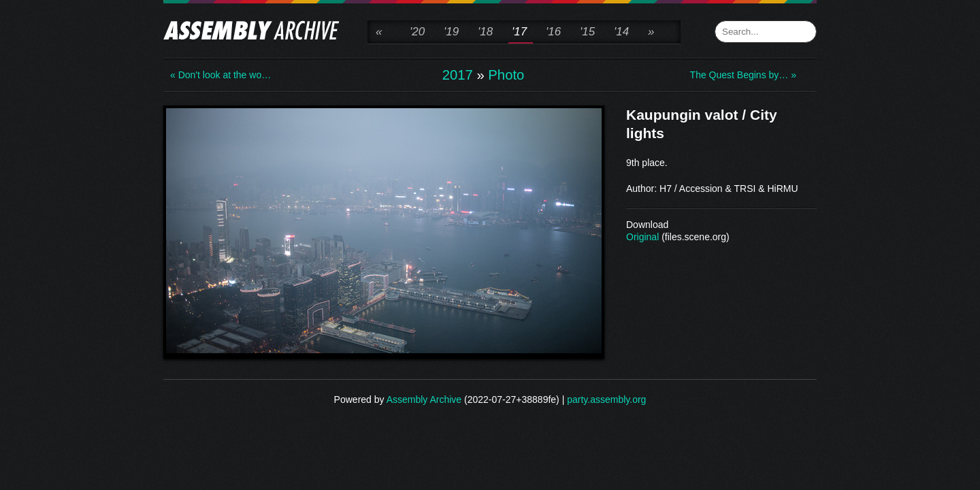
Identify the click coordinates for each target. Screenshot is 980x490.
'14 (621, 32)
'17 (519, 32)
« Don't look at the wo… (220, 75)
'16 (553, 32)
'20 (417, 32)
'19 (451, 32)
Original (642, 237)
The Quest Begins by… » (743, 75)
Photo (506, 75)
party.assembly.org (606, 399)
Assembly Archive (424, 399)
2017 (458, 75)
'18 (485, 32)
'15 (587, 32)
